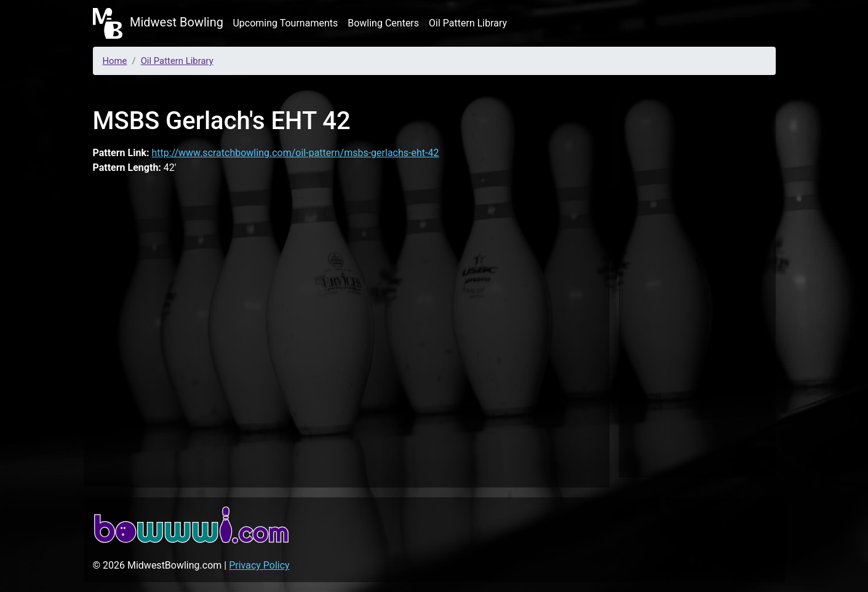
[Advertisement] (697, 279)
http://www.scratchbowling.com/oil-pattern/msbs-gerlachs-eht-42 (295, 153)
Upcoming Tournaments (285, 23)
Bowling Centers (383, 23)
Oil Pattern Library (468, 23)
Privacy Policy (259, 565)
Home (115, 61)
